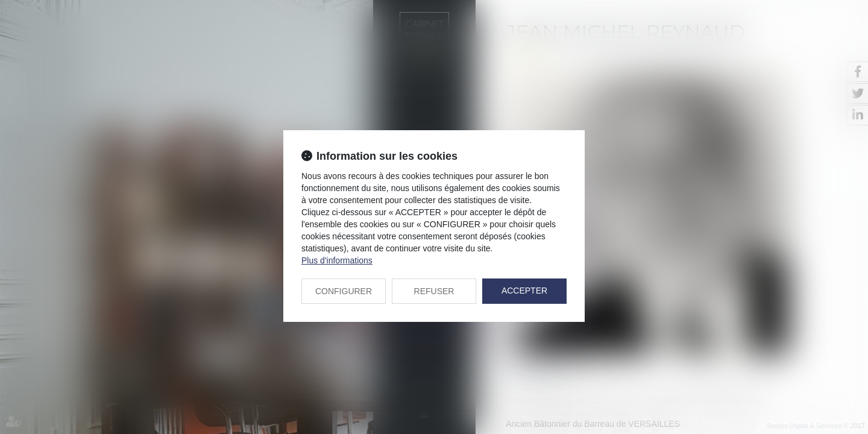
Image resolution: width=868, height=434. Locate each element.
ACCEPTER (524, 291)
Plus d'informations (337, 260)
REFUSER (434, 291)
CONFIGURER (344, 291)
